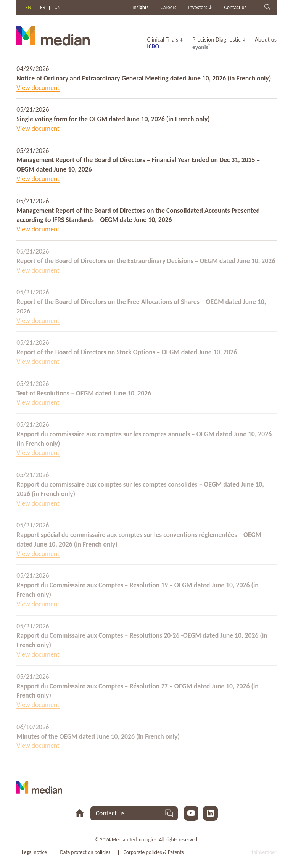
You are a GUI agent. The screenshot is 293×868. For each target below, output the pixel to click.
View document (38, 88)
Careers (168, 7)
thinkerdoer (264, 852)
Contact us (235, 7)
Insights (141, 7)
